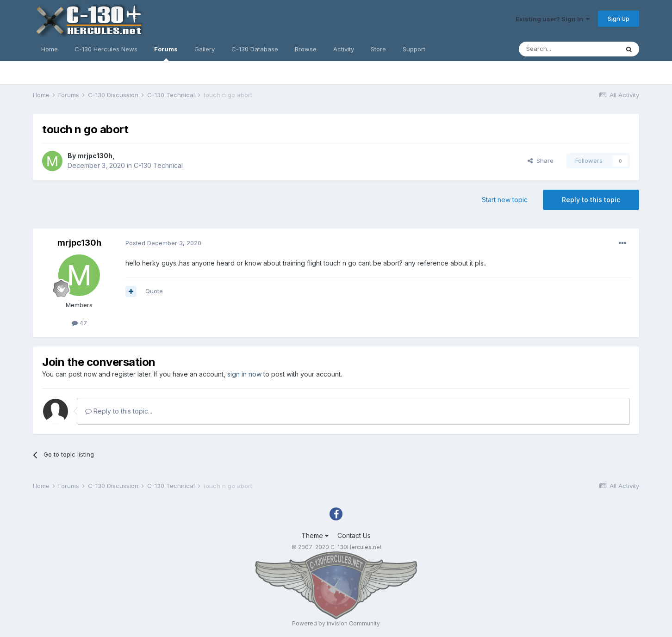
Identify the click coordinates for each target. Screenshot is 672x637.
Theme (315, 535)
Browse (306, 49)
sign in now (244, 374)
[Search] (569, 49)
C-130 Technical (158, 165)
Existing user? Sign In (553, 19)
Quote (154, 291)
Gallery (205, 49)
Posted (163, 243)
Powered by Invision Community (336, 623)
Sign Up (619, 19)
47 (79, 323)
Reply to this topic (591, 200)
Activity (344, 49)
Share (541, 161)
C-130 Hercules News (106, 49)
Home (50, 49)
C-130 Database (255, 49)
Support (414, 49)
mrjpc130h (95, 156)
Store (378, 49)
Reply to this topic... (119, 411)
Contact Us (354, 535)
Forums (166, 53)
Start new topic (505, 200)
